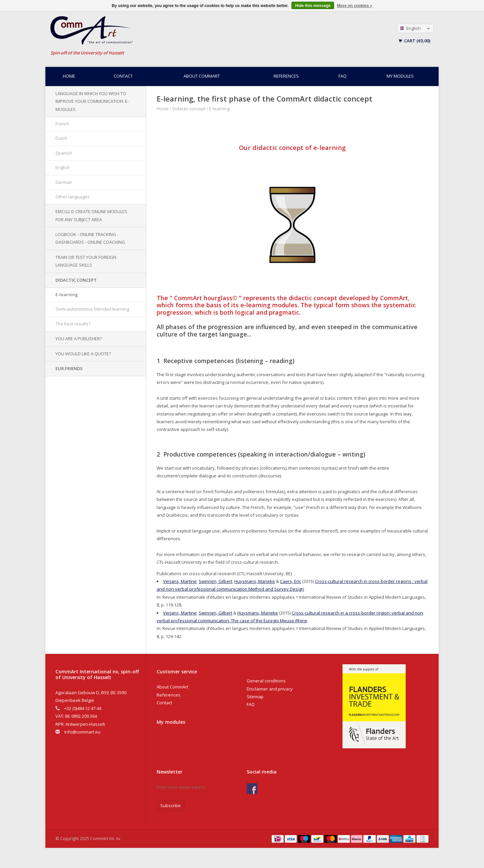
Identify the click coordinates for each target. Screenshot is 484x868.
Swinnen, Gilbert (215, 581)
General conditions (266, 681)
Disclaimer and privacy (270, 689)
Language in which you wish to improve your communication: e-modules (92, 101)
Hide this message (313, 6)
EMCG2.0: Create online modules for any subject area (91, 215)
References (286, 76)
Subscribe (171, 805)
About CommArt (202, 76)
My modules (400, 76)
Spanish (64, 153)
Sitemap (255, 697)
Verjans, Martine (180, 581)
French (62, 124)
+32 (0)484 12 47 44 (83, 708)
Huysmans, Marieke (255, 581)
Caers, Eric (291, 581)
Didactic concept (76, 280)
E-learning (67, 294)
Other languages (73, 197)
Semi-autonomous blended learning (92, 309)
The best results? (73, 324)
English (63, 167)
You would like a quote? (83, 354)
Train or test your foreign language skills (86, 261)
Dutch (61, 138)
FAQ (342, 76)
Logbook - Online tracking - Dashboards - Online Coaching (90, 238)
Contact (123, 76)
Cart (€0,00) (414, 41)
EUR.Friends (69, 368)
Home (69, 76)
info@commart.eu (82, 732)
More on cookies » (355, 6)
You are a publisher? (79, 339)
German (64, 182)
